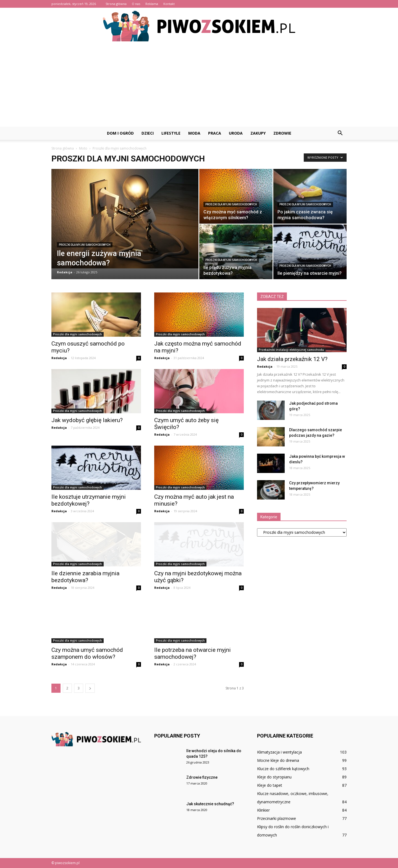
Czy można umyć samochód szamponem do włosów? (87, 653)
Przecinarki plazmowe (277, 818)
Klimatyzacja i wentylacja (279, 752)
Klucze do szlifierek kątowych (283, 769)
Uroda (236, 133)
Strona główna (116, 4)
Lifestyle (171, 133)
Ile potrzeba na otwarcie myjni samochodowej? (193, 653)
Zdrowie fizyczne (202, 777)
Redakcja (65, 272)
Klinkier (263, 810)
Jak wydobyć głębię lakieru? (87, 420)
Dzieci (148, 133)
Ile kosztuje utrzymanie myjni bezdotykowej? (89, 500)
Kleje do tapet (270, 785)
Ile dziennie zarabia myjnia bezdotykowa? (85, 577)
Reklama (152, 4)
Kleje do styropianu (274, 777)
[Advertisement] (199, 85)
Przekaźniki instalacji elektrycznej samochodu (291, 350)
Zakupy (258, 133)
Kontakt (169, 4)
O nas (136, 4)
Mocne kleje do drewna (278, 760)
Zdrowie (282, 133)
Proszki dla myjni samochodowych (85, 245)
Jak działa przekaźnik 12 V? (292, 359)
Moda (194, 133)
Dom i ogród (120, 133)
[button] (340, 133)
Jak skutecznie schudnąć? (210, 804)
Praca (215, 133)
